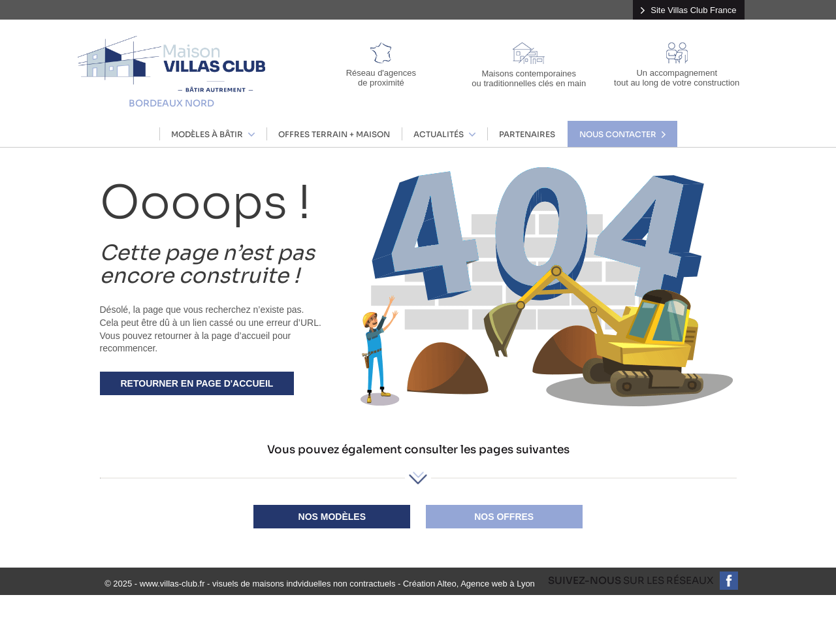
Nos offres (504, 517)
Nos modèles (332, 517)
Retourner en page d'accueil (197, 383)
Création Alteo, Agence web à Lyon (469, 584)
